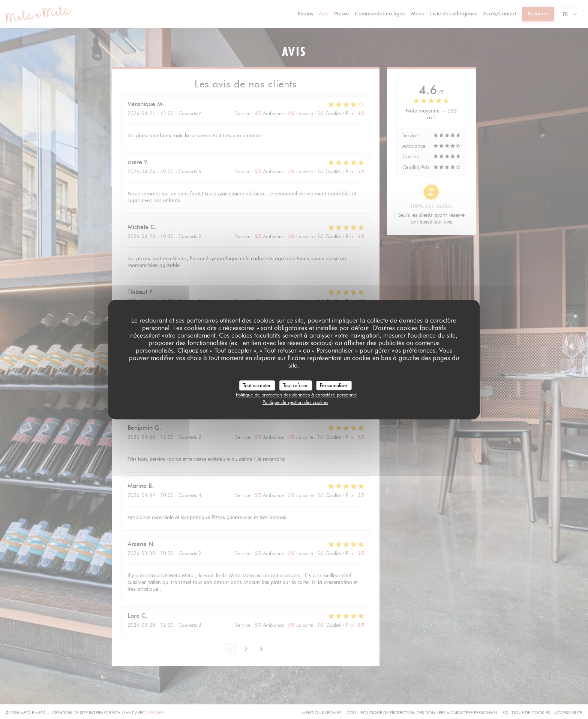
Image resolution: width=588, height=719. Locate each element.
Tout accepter (257, 385)
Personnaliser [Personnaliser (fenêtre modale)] (334, 385)
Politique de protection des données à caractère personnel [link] (297, 395)
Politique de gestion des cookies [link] (295, 402)
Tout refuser (295, 385)
